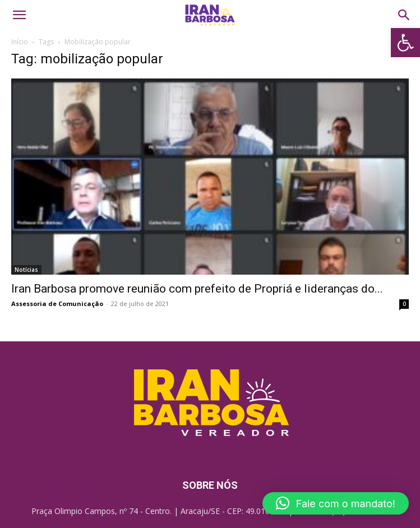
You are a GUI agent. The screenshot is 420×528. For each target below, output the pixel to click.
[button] (336, 503)
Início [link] (20, 42)
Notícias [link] (26, 270)
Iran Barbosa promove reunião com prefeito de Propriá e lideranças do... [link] (197, 289)
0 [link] (404, 304)
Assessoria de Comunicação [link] (57, 304)
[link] (405, 43)
